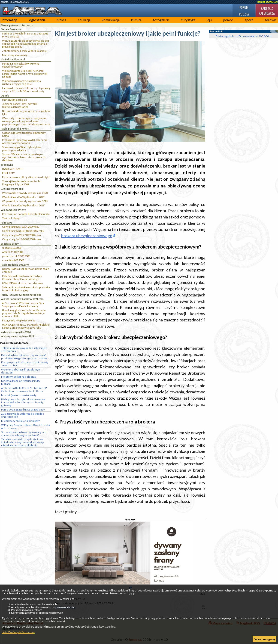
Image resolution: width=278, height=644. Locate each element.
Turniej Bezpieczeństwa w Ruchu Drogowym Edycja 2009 (22, 183)
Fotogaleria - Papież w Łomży (19, 320)
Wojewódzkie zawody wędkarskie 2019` (25, 201)
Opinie (5, 95)
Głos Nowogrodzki (12, 189)
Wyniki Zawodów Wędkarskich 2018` (24, 205)
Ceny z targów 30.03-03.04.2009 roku (23, 231)
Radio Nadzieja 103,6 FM (15, 265)
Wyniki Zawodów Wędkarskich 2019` (24, 197)
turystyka (188, 20)
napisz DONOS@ (268, 2)
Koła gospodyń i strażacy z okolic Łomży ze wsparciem (25, 364)
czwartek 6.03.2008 (13, 260)
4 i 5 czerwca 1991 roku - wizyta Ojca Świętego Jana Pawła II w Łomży (23, 305)
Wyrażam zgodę (265, 639)
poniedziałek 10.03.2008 (16, 256)
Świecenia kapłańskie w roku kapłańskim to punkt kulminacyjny (26, 289)
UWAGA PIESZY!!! (13, 169)
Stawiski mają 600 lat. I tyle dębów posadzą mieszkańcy (21, 149)
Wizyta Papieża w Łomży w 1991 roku (23, 299)
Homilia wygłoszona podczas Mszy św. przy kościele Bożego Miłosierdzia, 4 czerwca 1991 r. (24, 313)
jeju (209, 20)
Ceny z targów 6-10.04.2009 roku (21, 227)
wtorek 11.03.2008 (12, 252)
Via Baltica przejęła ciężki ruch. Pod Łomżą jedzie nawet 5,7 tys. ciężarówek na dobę (25, 74)
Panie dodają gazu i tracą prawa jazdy (23, 409)
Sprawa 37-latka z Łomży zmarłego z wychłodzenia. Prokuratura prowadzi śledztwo (24, 157)
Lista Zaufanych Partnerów (18, 632)
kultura (136, 20)
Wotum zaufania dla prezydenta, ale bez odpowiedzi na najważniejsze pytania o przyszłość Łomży (26, 44)
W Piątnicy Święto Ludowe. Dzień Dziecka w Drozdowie (26, 426)
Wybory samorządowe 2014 (17, 336)
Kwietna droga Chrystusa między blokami (21, 382)
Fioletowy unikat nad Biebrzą (18, 377)
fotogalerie (161, 20)
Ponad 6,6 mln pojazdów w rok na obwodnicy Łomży (21, 65)
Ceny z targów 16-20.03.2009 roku (21, 239)
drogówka (7, 165)
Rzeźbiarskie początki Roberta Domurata (26, 214)
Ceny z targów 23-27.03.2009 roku (21, 235)
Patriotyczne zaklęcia (15, 100)
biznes (62, 20)
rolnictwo (7, 222)
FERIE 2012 (8, 173)
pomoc (228, 20)
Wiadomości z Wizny (13, 210)
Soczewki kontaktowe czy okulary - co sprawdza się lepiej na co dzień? (24, 434)
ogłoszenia (37, 20)
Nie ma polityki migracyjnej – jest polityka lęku (26, 112)
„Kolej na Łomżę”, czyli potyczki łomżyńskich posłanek (20, 105)
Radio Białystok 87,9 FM (15, 129)
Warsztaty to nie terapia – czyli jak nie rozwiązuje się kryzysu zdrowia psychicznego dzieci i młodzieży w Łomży (26, 121)
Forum (244, 7)
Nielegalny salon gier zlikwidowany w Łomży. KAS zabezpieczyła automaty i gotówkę (23, 402)
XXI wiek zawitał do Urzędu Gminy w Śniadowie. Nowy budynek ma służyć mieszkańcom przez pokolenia (23, 442)
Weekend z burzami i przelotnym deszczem (21, 371)
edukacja (84, 20)
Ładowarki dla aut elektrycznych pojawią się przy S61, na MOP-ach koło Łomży (26, 90)
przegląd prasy (10, 244)
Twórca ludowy (11, 218)
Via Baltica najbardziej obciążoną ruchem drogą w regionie (21, 82)
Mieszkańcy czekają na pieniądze (21, 421)
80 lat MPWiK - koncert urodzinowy (23, 283)
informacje (10, 20)
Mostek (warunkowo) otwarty (19, 395)
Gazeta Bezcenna (11, 29)
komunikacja (111, 20)
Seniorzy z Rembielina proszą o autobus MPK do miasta (25, 35)
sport (249, 20)
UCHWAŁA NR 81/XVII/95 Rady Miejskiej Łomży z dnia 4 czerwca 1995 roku (26, 326)
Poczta (244, 14)
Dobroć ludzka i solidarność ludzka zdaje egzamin (26, 270)
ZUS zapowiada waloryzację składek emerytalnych (23, 415)
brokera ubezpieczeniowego (87, 236)
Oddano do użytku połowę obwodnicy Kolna (24, 134)
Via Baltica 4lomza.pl (13, 59)
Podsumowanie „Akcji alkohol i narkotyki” (26, 177)
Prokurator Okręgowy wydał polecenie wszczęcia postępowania (25, 141)
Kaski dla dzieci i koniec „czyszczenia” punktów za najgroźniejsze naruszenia (24, 357)
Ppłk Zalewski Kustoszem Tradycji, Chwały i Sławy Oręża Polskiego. (22, 277)
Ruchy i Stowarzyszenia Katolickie (21, 295)
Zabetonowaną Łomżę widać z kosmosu (25, 51)
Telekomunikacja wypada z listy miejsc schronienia (24, 349)
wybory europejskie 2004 (16, 332)
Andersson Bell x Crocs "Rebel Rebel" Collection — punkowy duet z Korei (24, 389)
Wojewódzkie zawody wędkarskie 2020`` (26, 193)
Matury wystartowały (15, 55)
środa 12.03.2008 (12, 248)
